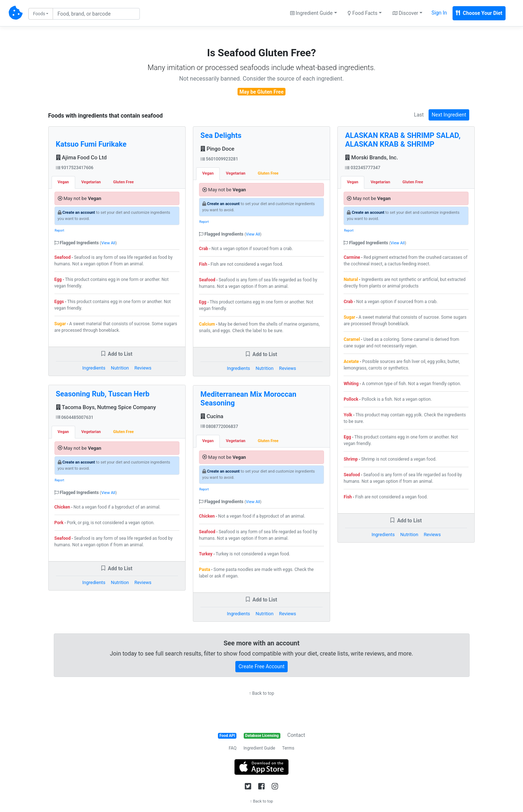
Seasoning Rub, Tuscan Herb (103, 394)
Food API (227, 736)
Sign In (439, 13)
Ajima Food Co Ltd (81, 158)
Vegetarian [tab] (91, 182)
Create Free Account (262, 666)
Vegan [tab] (63, 182)
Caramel (352, 339)
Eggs (59, 302)
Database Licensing (262, 736)
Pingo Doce (218, 149)
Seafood (63, 257)
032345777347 (363, 168)
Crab (204, 249)
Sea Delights (221, 135)
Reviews (143, 368)
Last (419, 115)
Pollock (351, 399)
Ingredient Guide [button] (311, 13)
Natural (351, 279)
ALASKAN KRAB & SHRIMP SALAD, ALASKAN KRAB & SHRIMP (403, 140)
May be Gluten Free (261, 92)
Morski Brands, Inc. (372, 158)
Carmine (352, 257)
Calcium (207, 324)
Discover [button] (406, 13)
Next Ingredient (449, 115)
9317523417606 (75, 168)
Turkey (206, 554)
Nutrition (120, 368)
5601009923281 (219, 159)
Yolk (348, 415)
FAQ (233, 748)
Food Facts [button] (362, 13)
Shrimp (351, 459)
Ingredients (94, 368)
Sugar (60, 324)
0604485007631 (75, 417)
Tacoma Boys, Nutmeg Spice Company (106, 407)
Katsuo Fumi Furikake (91, 144)
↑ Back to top (261, 693)
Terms (288, 748)
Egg (58, 279)
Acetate (351, 362)
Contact (296, 735)
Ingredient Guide (259, 748)
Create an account (79, 213)
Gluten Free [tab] (123, 182)
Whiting (351, 384)
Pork (59, 523)
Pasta (205, 570)
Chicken (62, 507)
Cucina (212, 416)
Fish (203, 264)
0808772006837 (219, 427)
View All (108, 243)
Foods (39, 14)
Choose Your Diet (479, 13)
